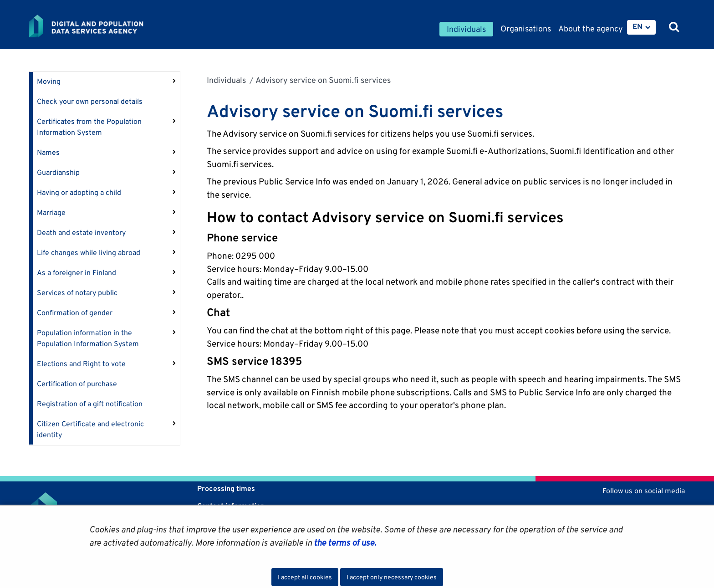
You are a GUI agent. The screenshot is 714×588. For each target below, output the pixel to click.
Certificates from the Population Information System (89, 127)
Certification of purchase (77, 384)
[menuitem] (641, 27)
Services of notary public (77, 293)
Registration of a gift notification (90, 404)
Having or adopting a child (79, 192)
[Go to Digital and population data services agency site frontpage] (110, 26)
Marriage (51, 212)
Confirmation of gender (75, 313)
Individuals (226, 80)
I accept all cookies (305, 577)
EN (637, 26)
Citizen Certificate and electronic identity (90, 429)
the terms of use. (344, 542)
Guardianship (58, 172)
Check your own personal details (90, 101)
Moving (49, 81)
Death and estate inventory (81, 233)
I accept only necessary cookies (392, 577)
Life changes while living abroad (89, 253)
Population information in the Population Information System (88, 338)
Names (48, 152)
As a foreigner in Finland (76, 273)
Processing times (226, 488)
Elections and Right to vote (81, 364)
